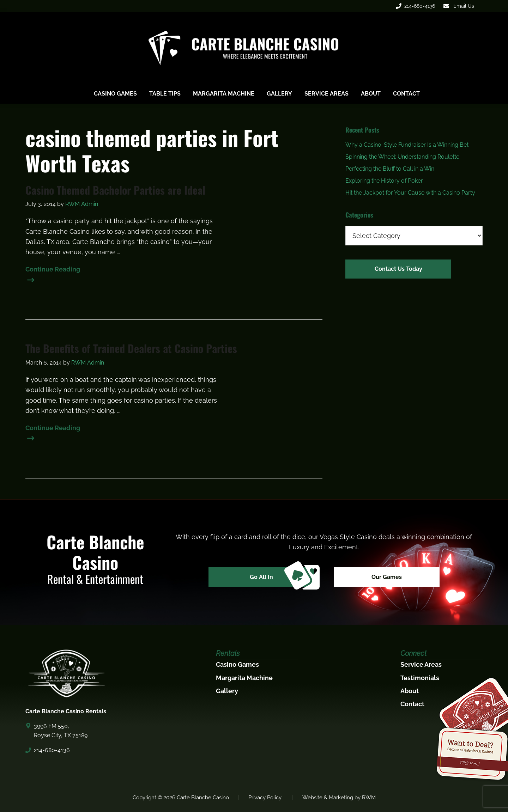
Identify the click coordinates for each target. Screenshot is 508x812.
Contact (412, 704)
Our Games (387, 577)
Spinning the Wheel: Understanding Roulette (402, 157)
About (410, 691)
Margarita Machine (244, 678)
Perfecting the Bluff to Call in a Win (390, 169)
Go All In (282, 577)
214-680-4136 (415, 6)
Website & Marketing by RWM (339, 798)
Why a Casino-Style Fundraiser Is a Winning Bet (407, 145)
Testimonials (420, 678)
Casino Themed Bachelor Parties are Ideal (115, 190)
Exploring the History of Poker (384, 181)
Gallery (227, 691)
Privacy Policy (265, 798)
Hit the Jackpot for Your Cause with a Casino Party (410, 193)
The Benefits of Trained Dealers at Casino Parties (131, 348)
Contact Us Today (398, 269)
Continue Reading (53, 270)
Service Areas (421, 664)
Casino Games (237, 664)
